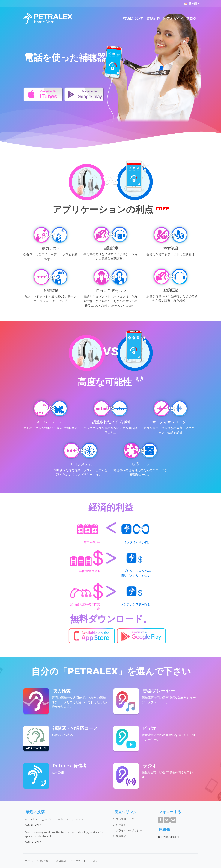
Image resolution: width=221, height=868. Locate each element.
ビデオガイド (173, 18)
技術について (133, 18)
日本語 (191, 3)
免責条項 (121, 836)
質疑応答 (153, 18)
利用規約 (121, 825)
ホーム (29, 861)
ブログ (191, 18)
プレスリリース (125, 819)
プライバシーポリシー (129, 830)
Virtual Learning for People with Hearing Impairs (54, 819)
